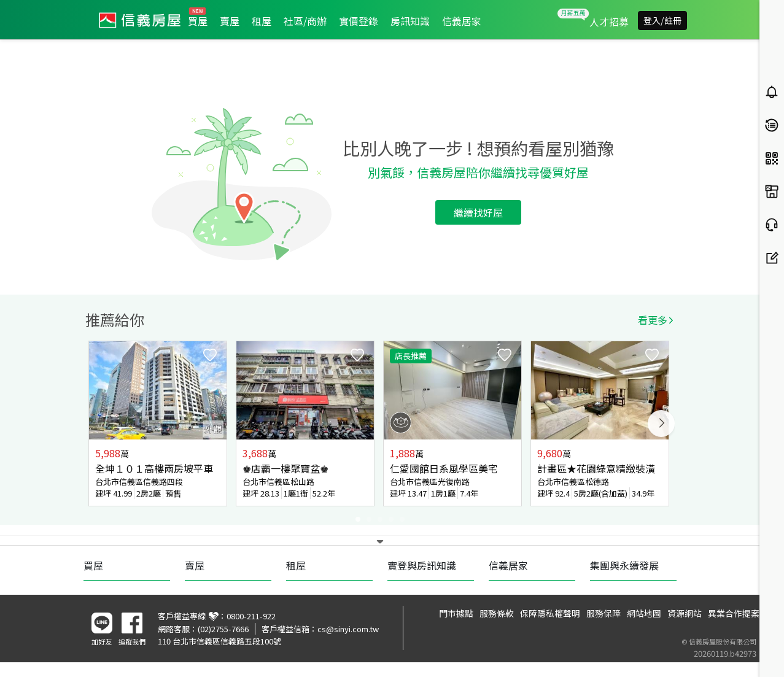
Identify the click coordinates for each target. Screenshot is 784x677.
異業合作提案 (734, 613)
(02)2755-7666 (223, 629)
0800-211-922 (251, 616)
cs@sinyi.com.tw (348, 629)
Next (661, 424)
